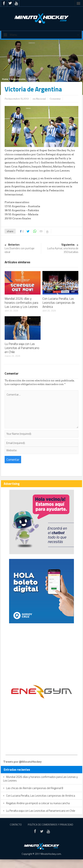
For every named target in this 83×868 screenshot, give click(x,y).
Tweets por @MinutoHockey (23, 762)
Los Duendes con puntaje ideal (22, 248)
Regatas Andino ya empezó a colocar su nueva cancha (38, 803)
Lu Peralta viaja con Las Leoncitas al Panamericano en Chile (22, 348)
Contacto (16, 825)
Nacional (33, 79)
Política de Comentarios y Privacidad (50, 825)
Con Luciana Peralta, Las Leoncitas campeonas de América (59, 303)
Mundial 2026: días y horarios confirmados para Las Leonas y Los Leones (21, 303)
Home (5, 79)
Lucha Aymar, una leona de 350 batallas (61, 248)
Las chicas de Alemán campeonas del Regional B (35, 788)
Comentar (55, 99)
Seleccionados (18, 79)
